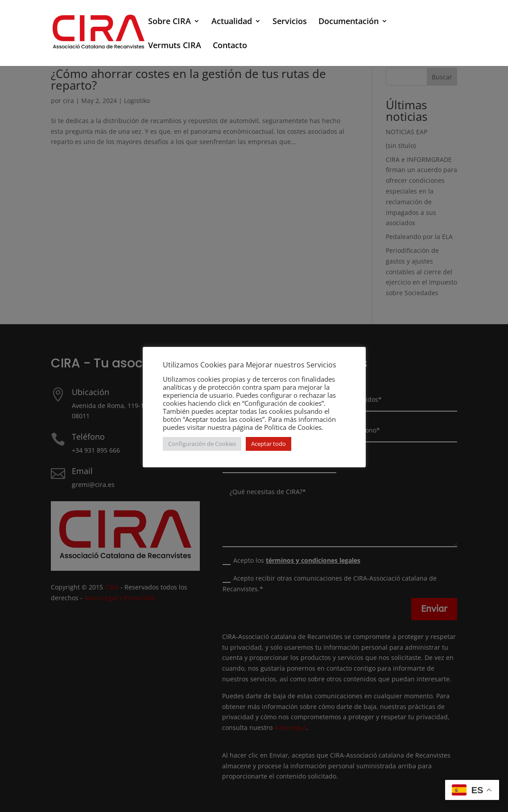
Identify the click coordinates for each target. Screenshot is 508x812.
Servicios (290, 22)
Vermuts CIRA (175, 46)
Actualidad (232, 22)
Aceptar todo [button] (268, 444)
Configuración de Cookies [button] (202, 444)
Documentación (349, 22)
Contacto (230, 46)
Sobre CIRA (169, 22)
